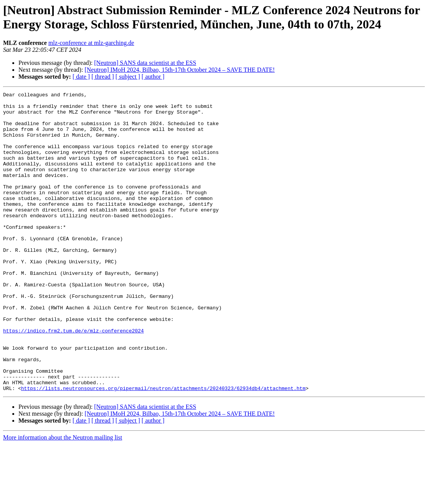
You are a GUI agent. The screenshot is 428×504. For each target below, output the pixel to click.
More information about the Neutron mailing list (63, 497)
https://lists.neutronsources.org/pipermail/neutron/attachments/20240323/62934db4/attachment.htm (163, 448)
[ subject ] (128, 77)
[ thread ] (103, 77)
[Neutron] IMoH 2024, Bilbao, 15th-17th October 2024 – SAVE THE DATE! (179, 70)
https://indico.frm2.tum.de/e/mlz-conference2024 (74, 379)
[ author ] (153, 77)
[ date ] (81, 77)
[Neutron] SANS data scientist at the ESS (145, 63)
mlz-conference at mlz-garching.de (91, 43)
